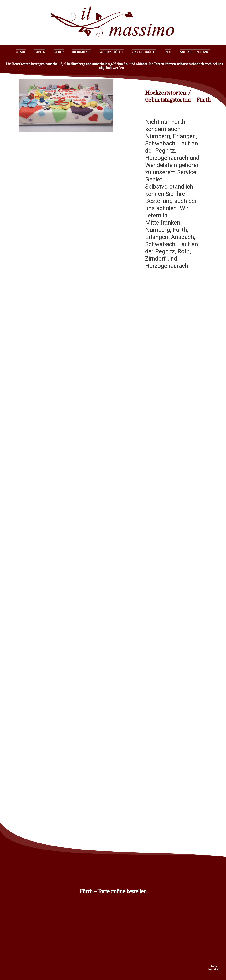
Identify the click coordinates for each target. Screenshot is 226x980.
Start (21, 52)
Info (168, 52)
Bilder (59, 52)
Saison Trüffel (144, 52)
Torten (40, 52)
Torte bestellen (214, 968)
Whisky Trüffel (112, 52)
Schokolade (82, 52)
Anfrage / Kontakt (195, 52)
